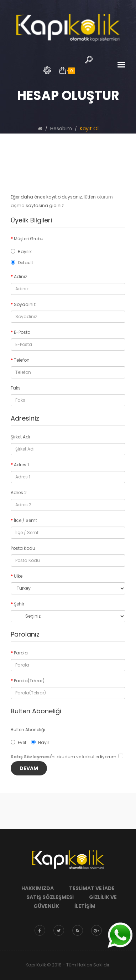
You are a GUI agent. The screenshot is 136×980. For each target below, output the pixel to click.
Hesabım (61, 129)
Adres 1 (21, 465)
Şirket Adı (20, 437)
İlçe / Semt (25, 520)
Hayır (40, 742)
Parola (21, 653)
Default (22, 263)
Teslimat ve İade (92, 888)
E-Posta (22, 332)
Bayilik (21, 252)
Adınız (20, 277)
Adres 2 (19, 492)
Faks (16, 388)
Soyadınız (25, 304)
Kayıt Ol (89, 129)
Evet (19, 742)
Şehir (19, 604)
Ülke (18, 576)
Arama (47, 70)
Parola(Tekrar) (29, 681)
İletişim (85, 906)
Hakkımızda (38, 888)
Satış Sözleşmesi (50, 897)
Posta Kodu (23, 548)
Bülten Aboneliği (28, 730)
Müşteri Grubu (29, 239)
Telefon (22, 360)
